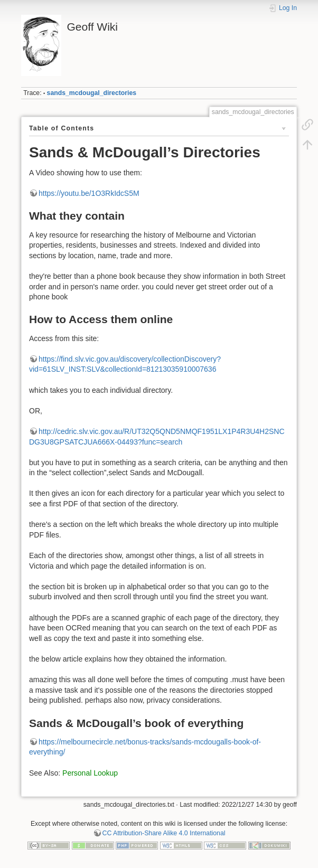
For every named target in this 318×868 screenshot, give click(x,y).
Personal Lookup (90, 773)
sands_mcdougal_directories (92, 93)
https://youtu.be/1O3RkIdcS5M (89, 193)
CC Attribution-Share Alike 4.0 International (164, 833)
